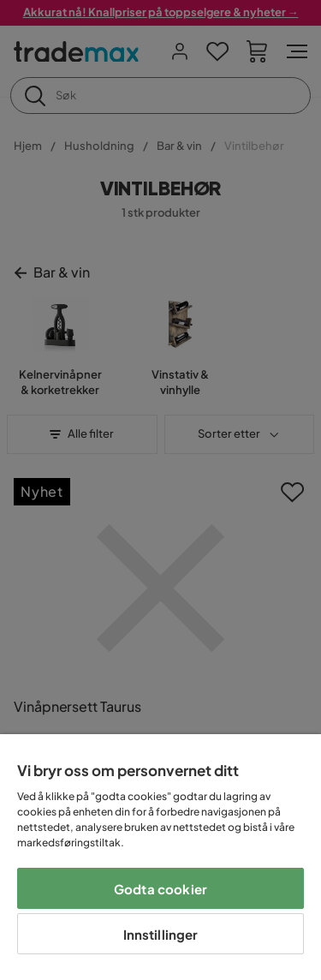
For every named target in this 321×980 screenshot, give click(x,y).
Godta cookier (160, 889)
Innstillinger (161, 934)
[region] (160, 857)
